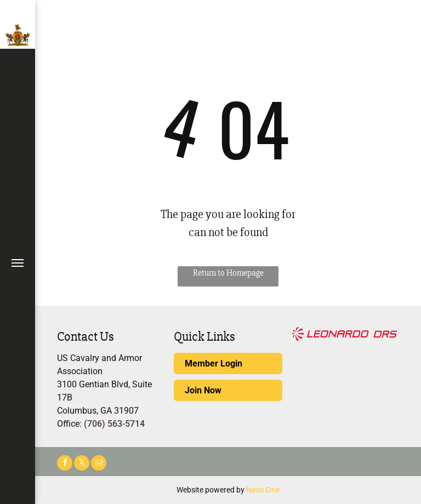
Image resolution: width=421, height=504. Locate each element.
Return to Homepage (228, 273)
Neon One (263, 490)
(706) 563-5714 (114, 424)
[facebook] (65, 464)
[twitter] (82, 464)
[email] (99, 464)
